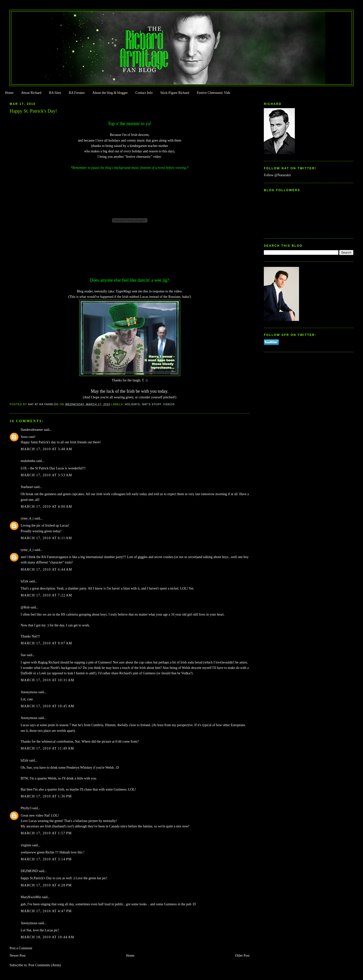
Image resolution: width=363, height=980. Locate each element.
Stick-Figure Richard (175, 93)
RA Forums (77, 93)
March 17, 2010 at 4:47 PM (46, 911)
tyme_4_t (27, 518)
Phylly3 (26, 808)
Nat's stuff (152, 404)
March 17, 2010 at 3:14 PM (46, 859)
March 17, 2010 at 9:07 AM (46, 643)
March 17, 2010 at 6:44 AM (46, 569)
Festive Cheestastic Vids (214, 93)
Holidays (132, 404)
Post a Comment (21, 948)
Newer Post (18, 956)
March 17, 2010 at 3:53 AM (46, 475)
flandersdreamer (32, 430)
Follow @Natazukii (277, 175)
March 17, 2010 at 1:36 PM (46, 796)
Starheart (27, 487)
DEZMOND (29, 871)
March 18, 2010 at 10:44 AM (47, 937)
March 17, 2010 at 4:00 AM (46, 507)
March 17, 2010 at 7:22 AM (46, 595)
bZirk (24, 581)
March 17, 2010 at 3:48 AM (46, 449)
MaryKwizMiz (31, 897)
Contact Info (144, 93)
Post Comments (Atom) (45, 965)
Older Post (242, 956)
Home (9, 93)
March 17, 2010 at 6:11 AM (46, 538)
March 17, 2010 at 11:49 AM (47, 748)
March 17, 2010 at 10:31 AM (47, 680)
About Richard (31, 93)
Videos (169, 404)
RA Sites (55, 93)
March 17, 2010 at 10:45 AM (47, 706)
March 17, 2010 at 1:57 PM (46, 833)
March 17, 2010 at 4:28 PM (46, 885)
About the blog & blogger (110, 93)
